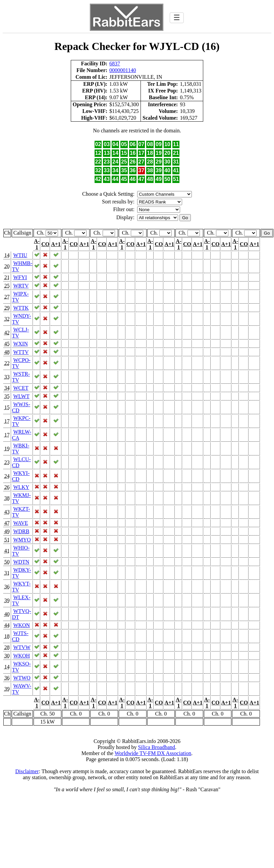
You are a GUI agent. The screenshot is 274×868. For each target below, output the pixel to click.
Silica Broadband (156, 747)
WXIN (20, 344)
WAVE (20, 523)
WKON (21, 625)
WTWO (22, 678)
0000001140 (123, 70)
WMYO (22, 540)
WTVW (22, 647)
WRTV (21, 286)
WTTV (21, 352)
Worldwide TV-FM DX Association (153, 753)
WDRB (21, 531)
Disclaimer (27, 771)
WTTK (21, 308)
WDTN (21, 562)
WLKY (21, 487)
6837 (115, 64)
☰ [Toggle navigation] (177, 18)
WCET (21, 388)
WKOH (21, 656)
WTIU (20, 255)
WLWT (21, 396)
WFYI (20, 277)
